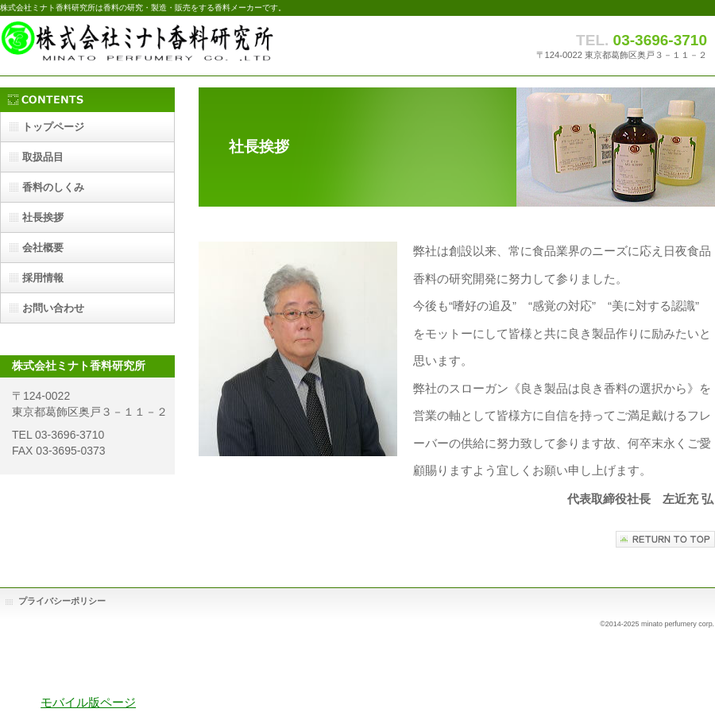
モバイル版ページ (88, 702)
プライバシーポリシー (62, 601)
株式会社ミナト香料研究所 (159, 46)
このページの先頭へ (665, 539)
